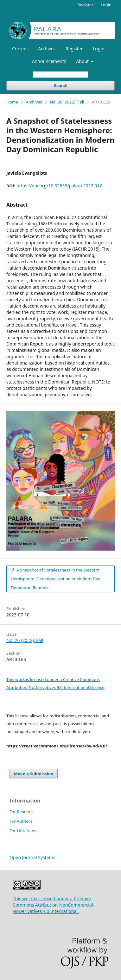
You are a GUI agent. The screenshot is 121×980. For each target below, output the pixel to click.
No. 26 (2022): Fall (67, 102)
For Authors (21, 821)
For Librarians (23, 831)
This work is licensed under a (35, 679)
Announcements (49, 61)
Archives (47, 49)
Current (20, 49)
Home (12, 102)
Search (60, 86)
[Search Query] (60, 75)
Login (99, 49)
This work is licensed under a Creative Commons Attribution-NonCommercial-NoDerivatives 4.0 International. (54, 905)
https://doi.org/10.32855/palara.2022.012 (59, 186)
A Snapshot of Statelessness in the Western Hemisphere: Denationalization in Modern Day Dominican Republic (55, 579)
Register (74, 49)
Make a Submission (34, 774)
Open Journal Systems (32, 857)
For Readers (21, 812)
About (83, 61)
